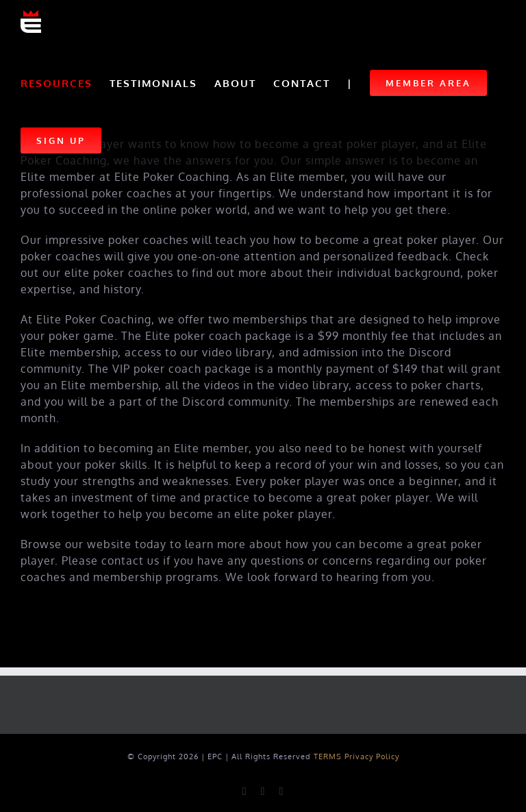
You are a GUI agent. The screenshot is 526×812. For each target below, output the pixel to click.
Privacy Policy (372, 756)
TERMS (328, 756)
